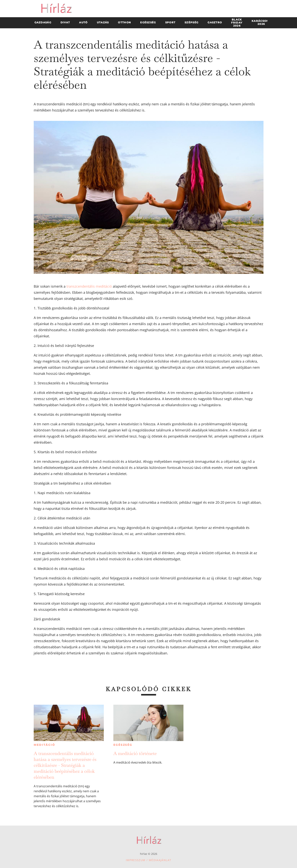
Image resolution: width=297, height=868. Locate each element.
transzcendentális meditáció (89, 286)
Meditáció (44, 745)
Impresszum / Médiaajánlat (149, 860)
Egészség (123, 745)
